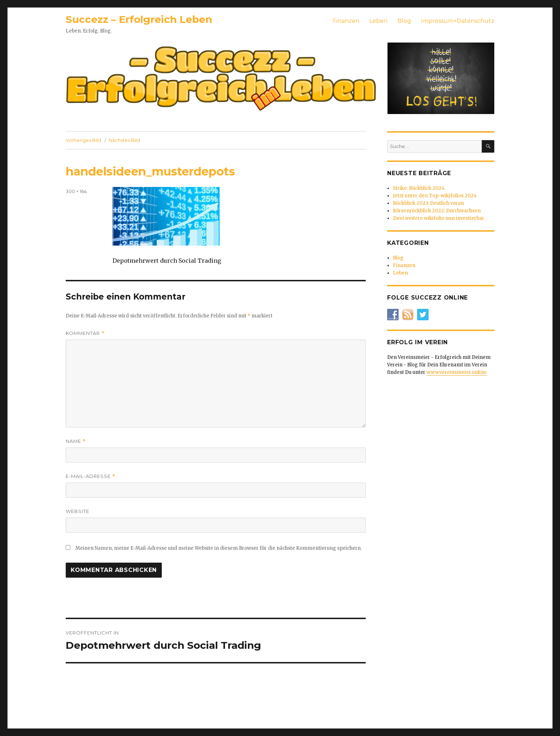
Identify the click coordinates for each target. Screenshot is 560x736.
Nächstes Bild (124, 140)
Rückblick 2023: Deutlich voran (428, 203)
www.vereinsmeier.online (457, 372)
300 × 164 (76, 191)
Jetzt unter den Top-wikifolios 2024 (435, 196)
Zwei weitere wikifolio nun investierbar (439, 218)
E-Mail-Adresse (91, 476)
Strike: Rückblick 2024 (419, 188)
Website (77, 511)
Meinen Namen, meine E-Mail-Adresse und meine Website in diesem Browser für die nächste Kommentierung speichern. (219, 548)
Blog (404, 21)
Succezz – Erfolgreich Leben (139, 19)
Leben (378, 21)
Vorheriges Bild (83, 140)
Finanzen (346, 21)
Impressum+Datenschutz (458, 21)
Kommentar (85, 333)
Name (76, 441)
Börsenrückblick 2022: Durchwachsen (437, 211)
